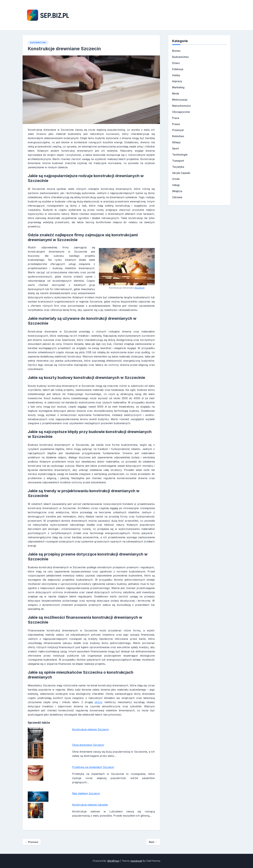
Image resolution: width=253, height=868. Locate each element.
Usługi (176, 185)
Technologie (180, 155)
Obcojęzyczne (181, 112)
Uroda (176, 179)
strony (99, 702)
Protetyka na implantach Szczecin (93, 767)
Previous (32, 842)
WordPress (113, 861)
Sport (175, 148)
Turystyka (178, 167)
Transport (178, 161)
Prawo (176, 124)
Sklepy (176, 142)
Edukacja (178, 69)
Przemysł (178, 130)
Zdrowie (177, 197)
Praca (176, 118)
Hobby (176, 75)
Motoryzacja (180, 100)
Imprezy (177, 81)
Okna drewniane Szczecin (88, 745)
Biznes (176, 51)
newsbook (136, 861)
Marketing (178, 87)
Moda (176, 93)
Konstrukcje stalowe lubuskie (90, 805)
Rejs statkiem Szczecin (86, 793)
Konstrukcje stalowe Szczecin (90, 729)
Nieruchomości (181, 106)
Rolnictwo (178, 136)
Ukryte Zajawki (181, 173)
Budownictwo (38, 43)
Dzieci (176, 63)
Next (153, 842)
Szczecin (140, 288)
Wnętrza (177, 191)
